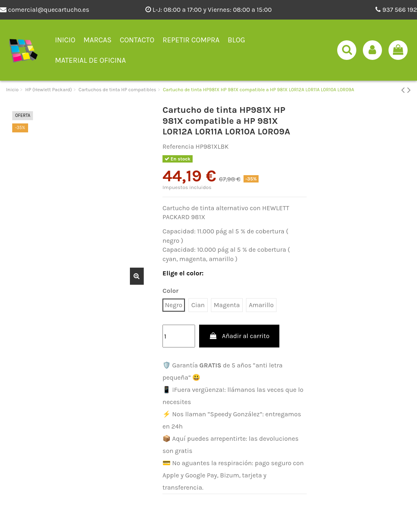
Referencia (178, 146)
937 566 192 (396, 10)
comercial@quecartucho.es (45, 10)
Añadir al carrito (239, 336)
